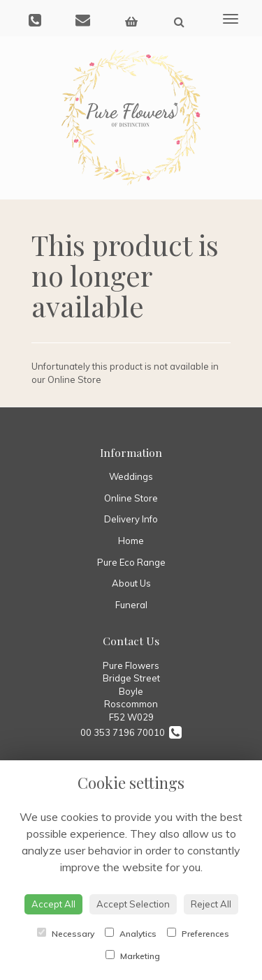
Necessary (66, 933)
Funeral (131, 605)
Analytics (131, 933)
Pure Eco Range (131, 562)
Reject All (211, 904)
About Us (131, 583)
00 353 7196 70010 (131, 732)
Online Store (131, 498)
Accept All (53, 904)
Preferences (198, 933)
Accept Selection (133, 904)
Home (131, 541)
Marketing (133, 956)
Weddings (131, 476)
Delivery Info (131, 519)
